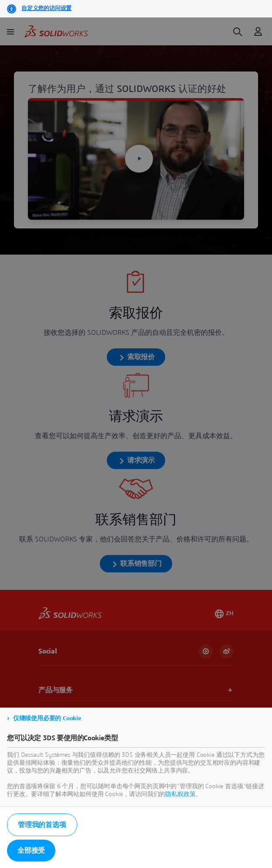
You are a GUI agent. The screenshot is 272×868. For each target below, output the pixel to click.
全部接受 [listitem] (31, 851)
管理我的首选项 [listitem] (42, 825)
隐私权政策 (180, 794)
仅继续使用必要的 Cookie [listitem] (47, 718)
